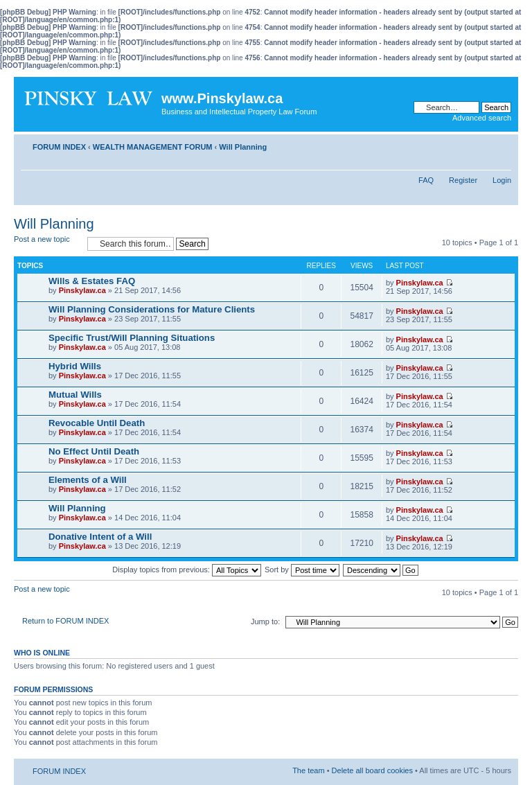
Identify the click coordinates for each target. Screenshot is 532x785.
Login (502, 180)
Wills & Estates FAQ (92, 281)
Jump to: (265, 621)
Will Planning (243, 147)
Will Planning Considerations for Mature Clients (152, 309)
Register (463, 180)
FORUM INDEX (59, 147)
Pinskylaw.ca (82, 290)
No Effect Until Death (94, 451)
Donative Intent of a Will (100, 537)
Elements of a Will (88, 480)
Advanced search (482, 118)
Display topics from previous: (187, 570)
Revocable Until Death (97, 423)
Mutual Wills (75, 395)
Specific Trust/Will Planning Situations (132, 338)
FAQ (426, 180)
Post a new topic (47, 244)
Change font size (501, 144)
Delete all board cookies (372, 770)
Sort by (302, 570)
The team (308, 770)
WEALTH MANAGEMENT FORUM (153, 147)
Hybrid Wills (75, 366)
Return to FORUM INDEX (65, 621)
